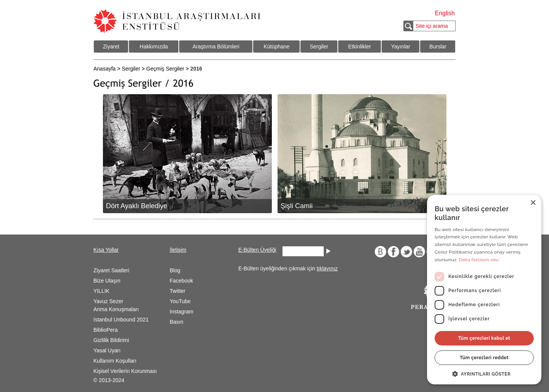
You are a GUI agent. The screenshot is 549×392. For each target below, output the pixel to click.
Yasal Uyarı (107, 350)
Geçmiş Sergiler (165, 69)
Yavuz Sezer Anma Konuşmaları (116, 305)
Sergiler (319, 47)
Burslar (438, 47)
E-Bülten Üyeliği (257, 250)
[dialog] (484, 290)
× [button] (533, 203)
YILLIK (101, 291)
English (445, 13)
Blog (175, 270)
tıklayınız (327, 268)
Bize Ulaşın (107, 281)
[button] (484, 373)
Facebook (181, 281)
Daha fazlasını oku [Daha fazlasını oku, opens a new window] (479, 260)
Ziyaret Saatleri (111, 270)
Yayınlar (401, 47)
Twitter (177, 291)
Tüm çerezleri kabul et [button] (484, 338)
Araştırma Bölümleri (216, 47)
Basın (177, 322)
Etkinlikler (360, 47)
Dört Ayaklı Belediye (137, 206)
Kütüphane (277, 47)
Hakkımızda (154, 47)
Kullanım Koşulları (115, 361)
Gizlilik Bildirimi (111, 340)
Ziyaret (111, 47)
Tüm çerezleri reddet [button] (484, 358)
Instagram (181, 312)
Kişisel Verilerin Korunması (125, 371)
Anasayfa (104, 69)
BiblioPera (106, 330)
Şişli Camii (297, 206)
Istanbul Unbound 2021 (121, 320)
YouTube (180, 301)
